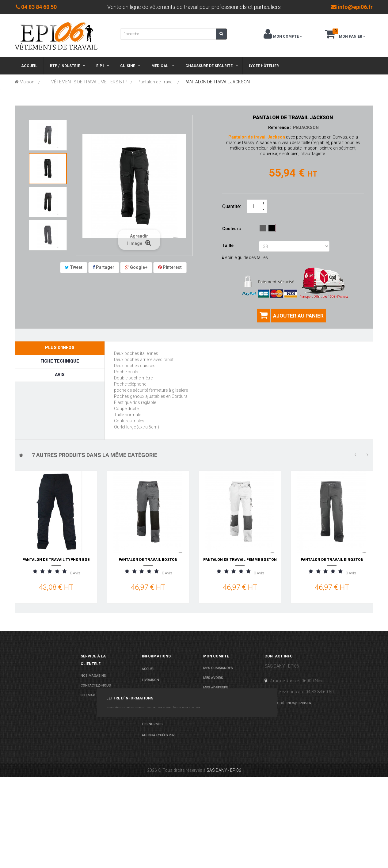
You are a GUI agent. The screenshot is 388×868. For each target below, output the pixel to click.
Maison (25, 82)
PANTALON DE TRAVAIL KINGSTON (332, 560)
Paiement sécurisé (158, 713)
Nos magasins (93, 676)
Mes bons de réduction (224, 712)
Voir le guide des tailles (245, 257)
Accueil (149, 669)
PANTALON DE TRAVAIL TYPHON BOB (56, 560)
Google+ (136, 267)
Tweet (74, 267)
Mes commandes (218, 668)
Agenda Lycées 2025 (159, 735)
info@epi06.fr (299, 703)
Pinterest (170, 267)
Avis (60, 375)
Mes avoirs (213, 678)
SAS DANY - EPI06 (224, 861)
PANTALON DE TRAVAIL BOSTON (148, 560)
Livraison (150, 680)
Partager (104, 267)
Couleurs (232, 229)
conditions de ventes (162, 702)
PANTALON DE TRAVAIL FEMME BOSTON (240, 560)
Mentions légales (158, 691)
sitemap (88, 695)
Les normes (152, 724)
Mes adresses (216, 688)
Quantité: (232, 206)
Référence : (280, 128)
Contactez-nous (96, 685)
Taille (228, 246)
